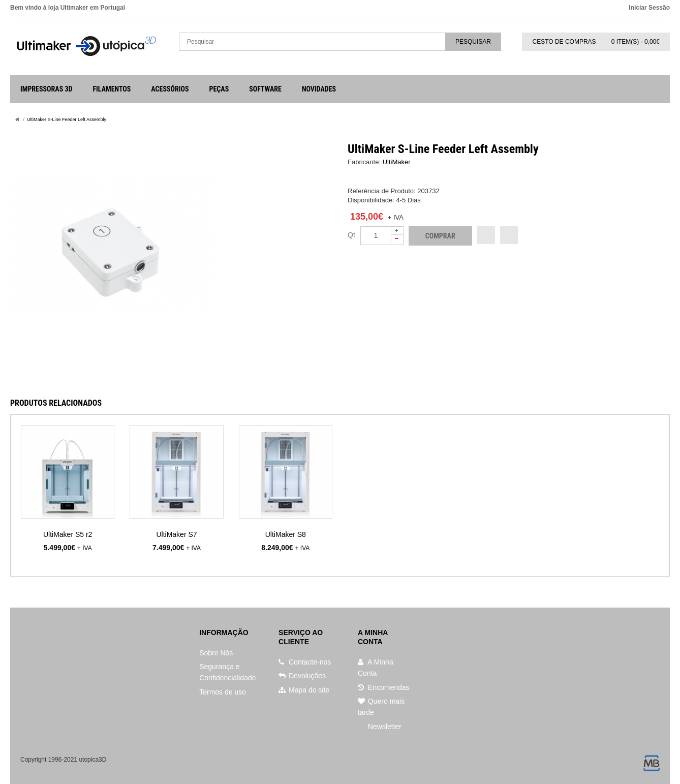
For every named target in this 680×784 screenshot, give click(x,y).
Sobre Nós (216, 653)
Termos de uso (223, 692)
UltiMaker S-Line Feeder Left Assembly (67, 119)
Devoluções (302, 676)
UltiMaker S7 (176, 534)
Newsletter (384, 727)
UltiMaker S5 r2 (68, 534)
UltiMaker (397, 162)
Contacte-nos (305, 662)
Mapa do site (304, 690)
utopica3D (92, 760)
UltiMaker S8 (286, 534)
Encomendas (384, 687)
